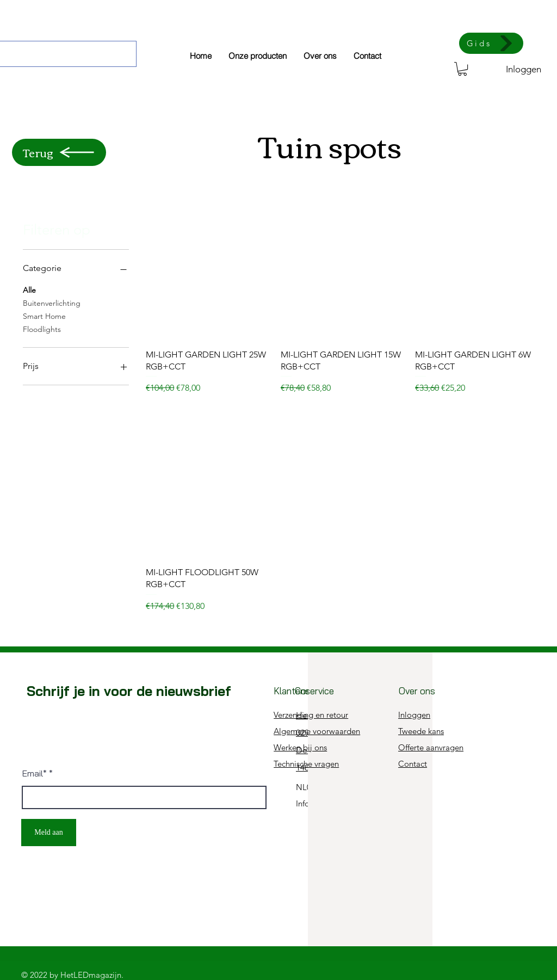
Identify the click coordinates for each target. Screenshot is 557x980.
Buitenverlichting (52, 303)
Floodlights (42, 329)
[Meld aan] (49, 833)
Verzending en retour (311, 715)
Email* (35, 773)
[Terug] (59, 152)
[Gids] (491, 43)
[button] (462, 69)
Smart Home (44, 316)
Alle (29, 289)
